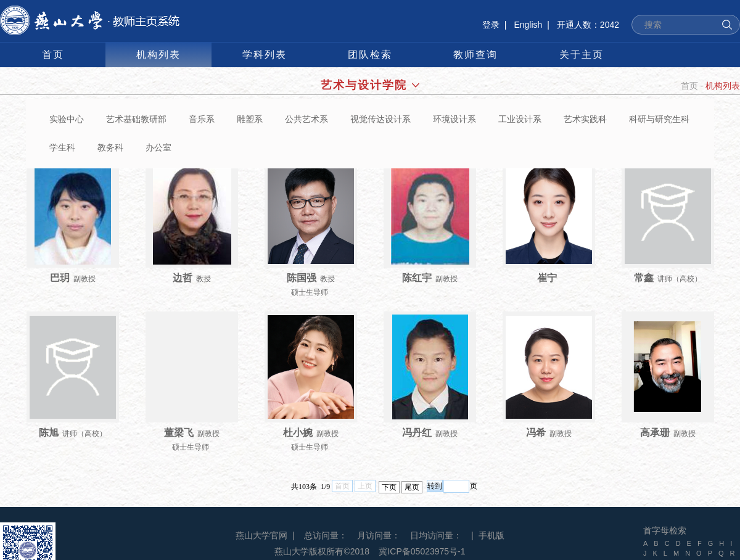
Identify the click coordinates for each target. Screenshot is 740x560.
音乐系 (202, 119)
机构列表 (723, 86)
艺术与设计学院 (370, 85)
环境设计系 (454, 119)
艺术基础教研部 (136, 119)
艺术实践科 (585, 119)
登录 (491, 25)
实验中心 (67, 119)
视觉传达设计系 (380, 119)
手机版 (491, 535)
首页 (689, 86)
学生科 (62, 147)
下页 (389, 487)
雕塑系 (250, 119)
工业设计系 (520, 119)
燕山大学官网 (261, 535)
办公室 (158, 147)
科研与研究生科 (659, 119)
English (528, 25)
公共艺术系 (306, 119)
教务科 (110, 147)
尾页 (412, 487)
